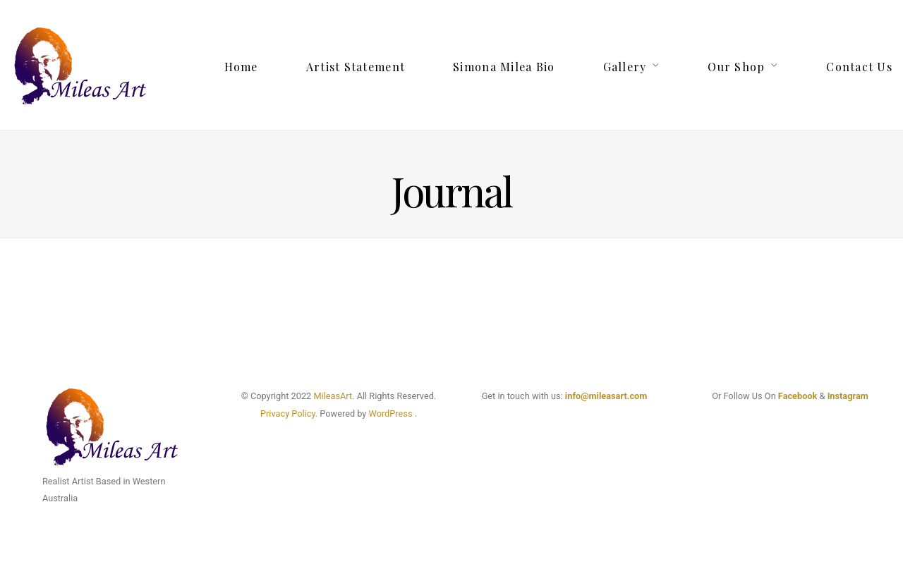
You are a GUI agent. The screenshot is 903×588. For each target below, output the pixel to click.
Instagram (848, 396)
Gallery (625, 67)
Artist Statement (356, 67)
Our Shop (736, 67)
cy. (312, 414)
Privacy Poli (284, 414)
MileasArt (333, 396)
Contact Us (859, 67)
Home (241, 67)
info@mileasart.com (606, 396)
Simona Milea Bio (504, 67)
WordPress (391, 414)
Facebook (798, 396)
